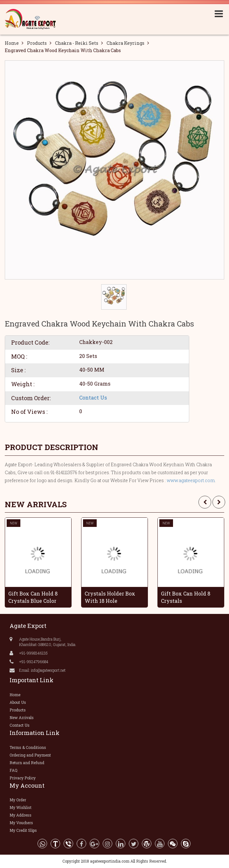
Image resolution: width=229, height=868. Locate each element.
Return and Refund (27, 763)
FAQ (14, 770)
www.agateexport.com (191, 480)
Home (12, 43)
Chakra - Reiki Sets (77, 43)
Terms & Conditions (28, 747)
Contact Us (93, 397)
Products (37, 43)
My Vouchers (21, 823)
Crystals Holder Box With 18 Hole (110, 597)
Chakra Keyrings (125, 43)
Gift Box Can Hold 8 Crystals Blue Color (33, 597)
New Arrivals (22, 717)
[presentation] (205, 502)
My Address (21, 815)
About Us (18, 702)
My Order (18, 800)
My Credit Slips (23, 830)
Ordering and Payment (30, 755)
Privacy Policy (23, 778)
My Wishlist (21, 807)
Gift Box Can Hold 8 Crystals (186, 597)
